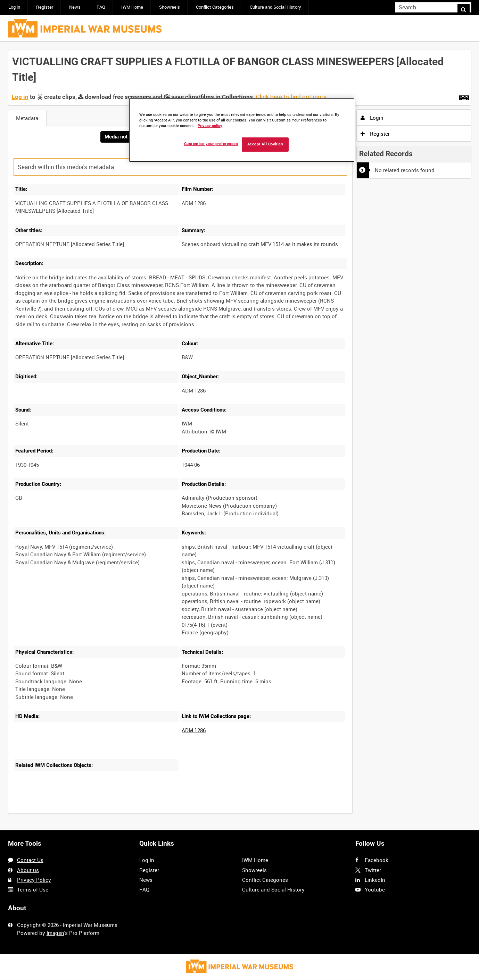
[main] (240, 436)
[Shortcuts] (464, 96)
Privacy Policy (34, 880)
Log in (14, 7)
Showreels (170, 7)
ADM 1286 (194, 731)
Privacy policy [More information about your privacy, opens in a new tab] (210, 126)
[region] (242, 130)
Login (372, 118)
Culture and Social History (275, 7)
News (75, 7)
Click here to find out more (291, 97)
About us (28, 870)
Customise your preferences (211, 144)
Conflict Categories (215, 7)
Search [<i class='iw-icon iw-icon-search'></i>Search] (467, 7)
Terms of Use (33, 889)
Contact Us (30, 860)
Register (45, 7)
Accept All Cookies (265, 144)
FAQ (101, 7)
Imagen (55, 933)
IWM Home (132, 7)
